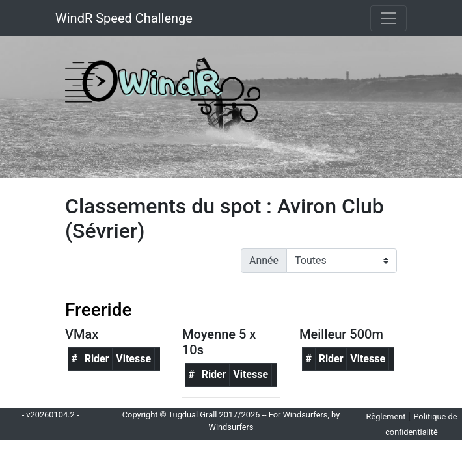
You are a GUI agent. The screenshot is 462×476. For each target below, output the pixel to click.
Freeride (99, 310)
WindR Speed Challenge (124, 18)
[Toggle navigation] (388, 18)
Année (264, 260)
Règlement (386, 416)
